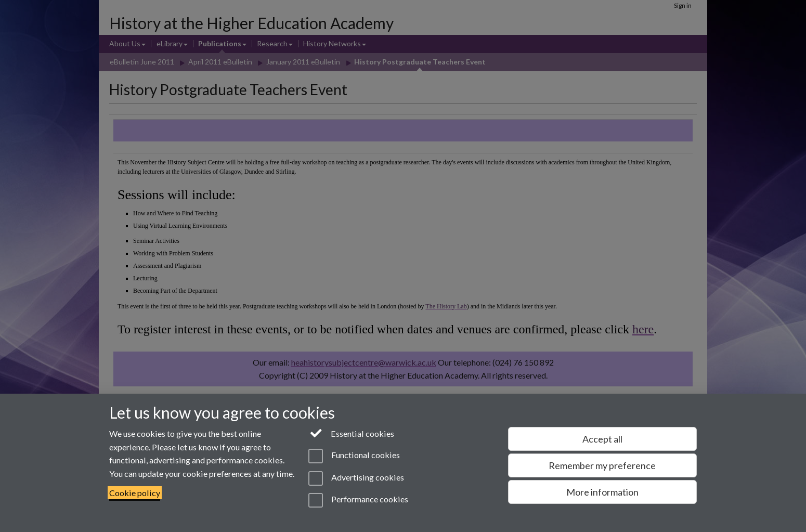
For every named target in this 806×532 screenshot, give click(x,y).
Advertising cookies (356, 478)
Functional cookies (354, 456)
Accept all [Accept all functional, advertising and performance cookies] (602, 439)
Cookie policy (135, 493)
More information (602, 492)
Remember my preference (602, 465)
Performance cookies (358, 500)
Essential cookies (351, 433)
